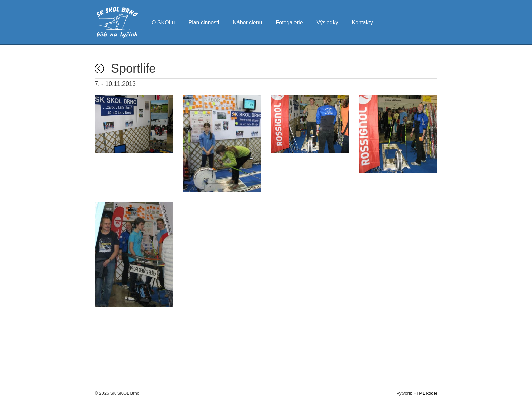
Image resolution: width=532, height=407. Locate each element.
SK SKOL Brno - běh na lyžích (117, 22)
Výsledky (327, 22)
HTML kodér (425, 393)
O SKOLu (163, 22)
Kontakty (362, 22)
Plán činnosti (204, 22)
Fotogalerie (289, 22)
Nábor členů (247, 22)
